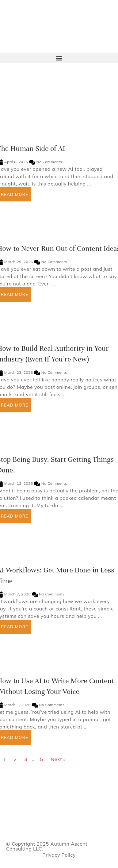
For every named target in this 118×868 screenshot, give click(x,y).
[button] (59, 58)
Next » (58, 759)
